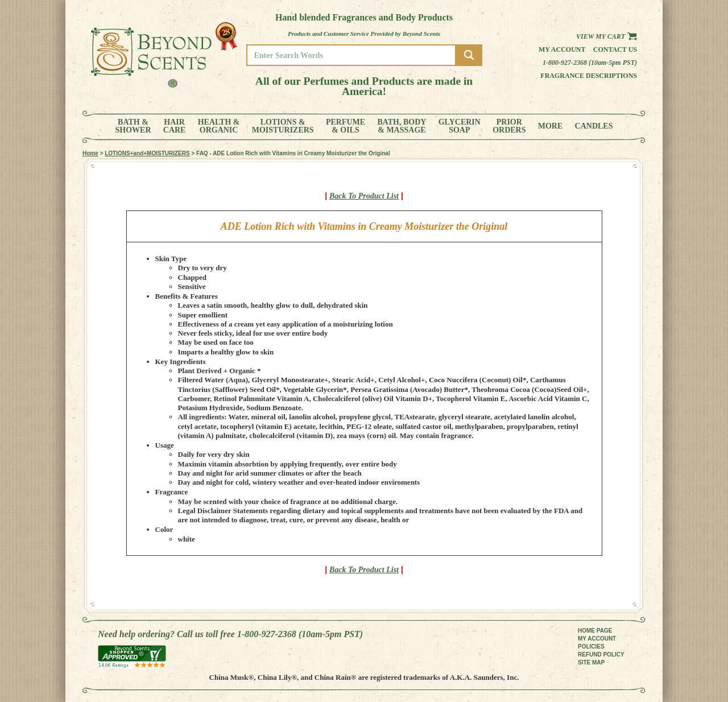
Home (90, 153)
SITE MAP (591, 662)
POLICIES (591, 647)
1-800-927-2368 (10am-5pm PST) (590, 63)
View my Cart (607, 36)
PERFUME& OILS (346, 126)
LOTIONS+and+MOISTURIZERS (147, 153)
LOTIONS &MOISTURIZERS (283, 126)
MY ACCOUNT (597, 639)
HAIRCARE (175, 126)
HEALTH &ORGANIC (219, 126)
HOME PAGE (595, 631)
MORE (551, 126)
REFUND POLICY (601, 654)
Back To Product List (364, 196)
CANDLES (594, 126)
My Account (562, 49)
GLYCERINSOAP (460, 126)
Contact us (615, 49)
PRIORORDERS (509, 126)
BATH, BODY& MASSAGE (402, 126)
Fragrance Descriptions (589, 76)
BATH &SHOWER (133, 126)
